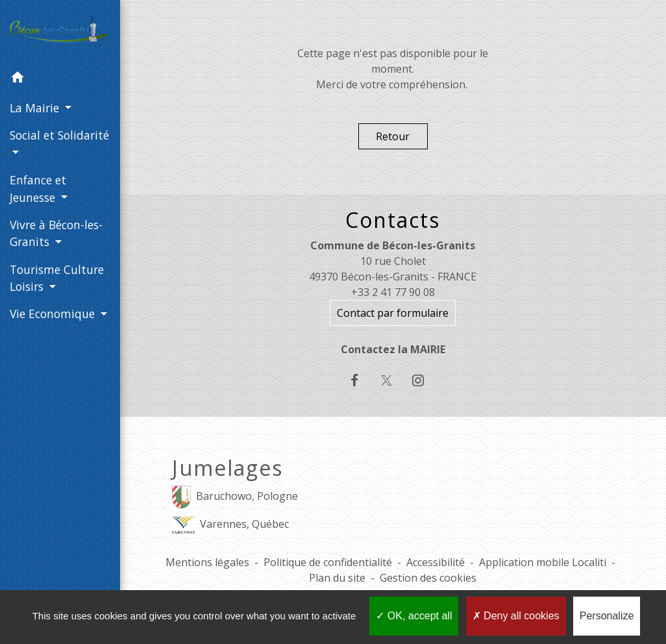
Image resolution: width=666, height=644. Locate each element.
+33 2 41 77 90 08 (393, 292)
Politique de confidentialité (328, 562)
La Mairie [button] (36, 108)
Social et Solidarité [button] (59, 135)
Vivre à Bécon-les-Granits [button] (56, 233)
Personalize (607, 616)
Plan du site (337, 578)
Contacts (393, 220)
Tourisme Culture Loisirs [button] (57, 278)
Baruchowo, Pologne (235, 497)
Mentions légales (207, 562)
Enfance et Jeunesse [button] (38, 188)
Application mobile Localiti (543, 562)
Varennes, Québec (230, 525)
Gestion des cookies (428, 578)
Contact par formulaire (393, 313)
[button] (60, 79)
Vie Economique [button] (54, 314)
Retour (393, 136)
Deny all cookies (516, 616)
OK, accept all (414, 616)
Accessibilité (436, 562)
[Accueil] (60, 32)
